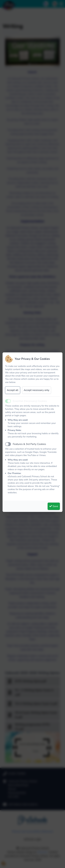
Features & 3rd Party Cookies (29, 444)
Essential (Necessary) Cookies (30, 401)
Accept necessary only (37, 390)
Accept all (13, 390)
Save (54, 506)
